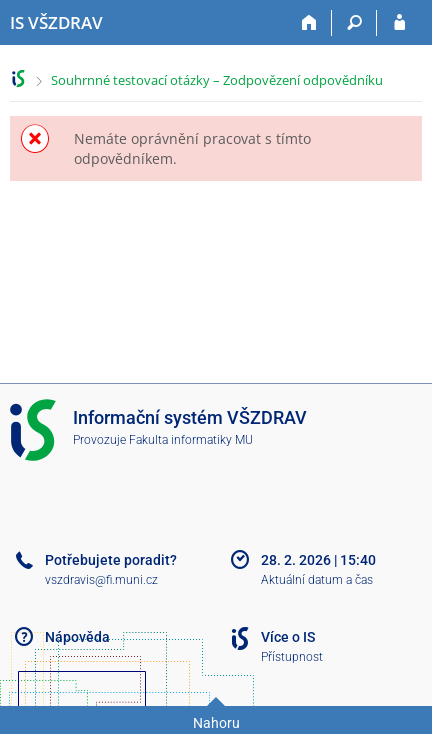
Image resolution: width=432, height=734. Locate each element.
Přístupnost (292, 657)
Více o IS (288, 637)
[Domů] (309, 23)
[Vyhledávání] (354, 23)
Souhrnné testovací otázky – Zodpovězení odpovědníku (217, 80)
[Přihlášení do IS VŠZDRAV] (399, 23)
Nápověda (77, 637)
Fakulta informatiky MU (191, 440)
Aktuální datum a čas (317, 580)
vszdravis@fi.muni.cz (101, 580)
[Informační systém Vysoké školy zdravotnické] (56, 23)
